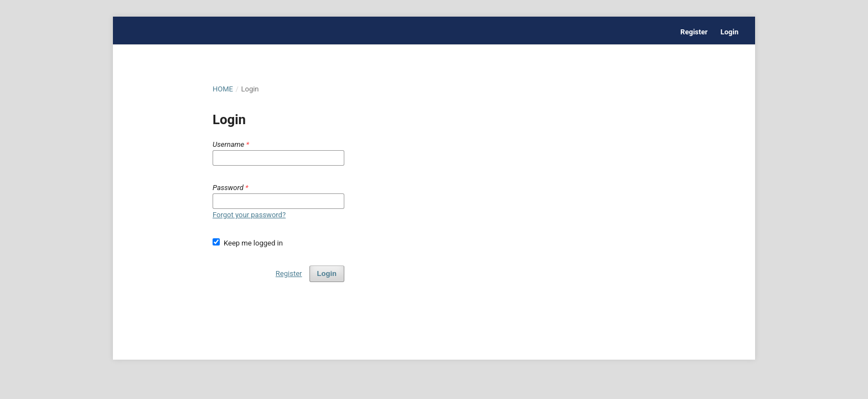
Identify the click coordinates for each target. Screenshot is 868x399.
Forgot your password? (249, 215)
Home (223, 89)
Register (694, 32)
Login (729, 32)
